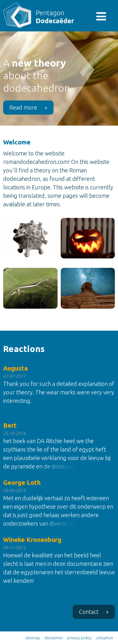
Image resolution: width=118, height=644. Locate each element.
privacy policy (79, 638)
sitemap (33, 638)
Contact (94, 612)
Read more (28, 107)
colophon (104, 638)
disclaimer (54, 638)
